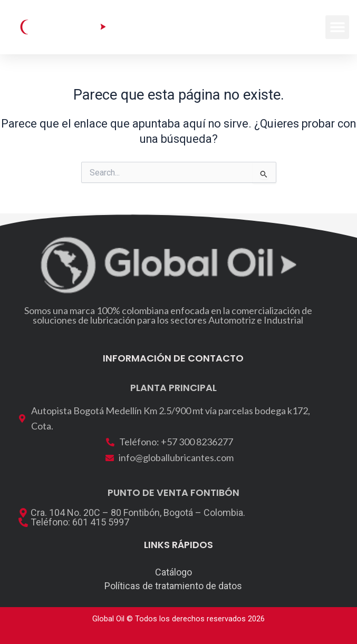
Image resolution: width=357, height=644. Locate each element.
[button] (337, 27)
